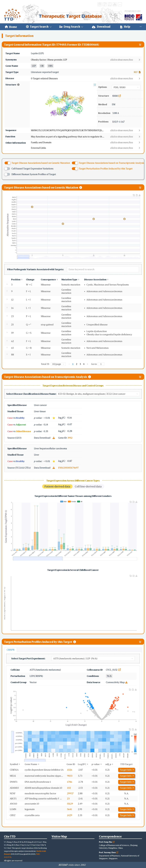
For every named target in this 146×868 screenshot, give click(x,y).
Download (101, 27)
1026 (70, 770)
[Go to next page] (87, 364)
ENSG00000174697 (68, 468)
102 (69, 788)
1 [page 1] (73, 364)
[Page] (101, 364)
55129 (70, 804)
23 (68, 799)
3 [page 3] (80, 364)
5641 (70, 809)
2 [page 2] (77, 364)
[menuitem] (11, 27)
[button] (86, 60)
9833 (70, 776)
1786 (70, 782)
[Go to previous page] (69, 364)
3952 (70, 438)
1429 (70, 815)
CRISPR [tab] (11, 650)
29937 (70, 793)
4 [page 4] (84, 364)
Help (125, 27)
